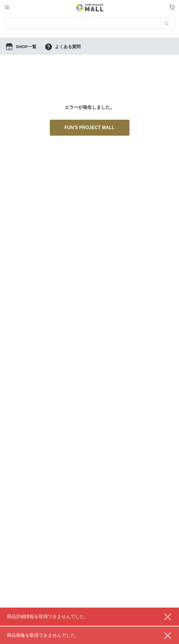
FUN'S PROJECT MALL (89, 128)
